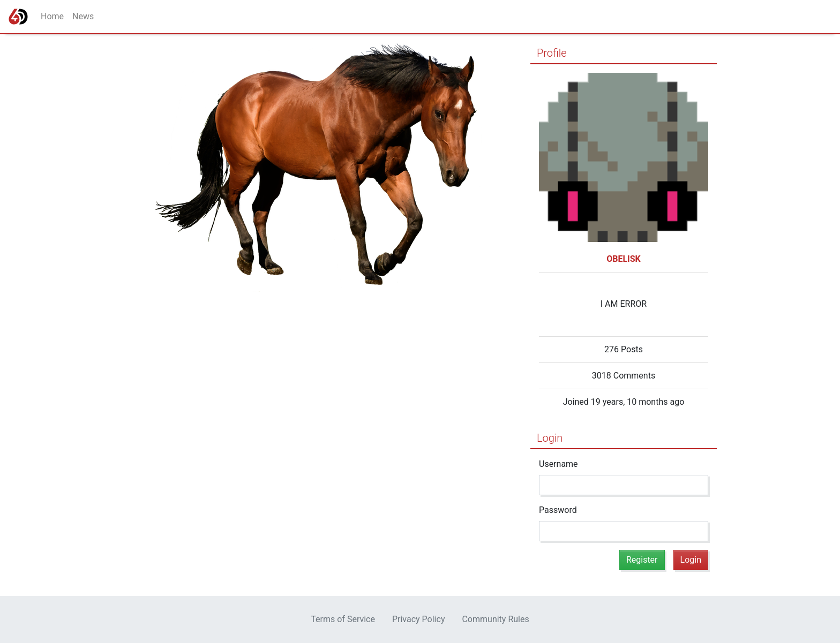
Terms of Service (343, 619)
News (83, 16)
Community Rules (495, 619)
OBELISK (624, 259)
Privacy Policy (419, 619)
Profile (552, 53)
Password (558, 510)
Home (52, 16)
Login (550, 438)
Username (558, 464)
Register (642, 560)
